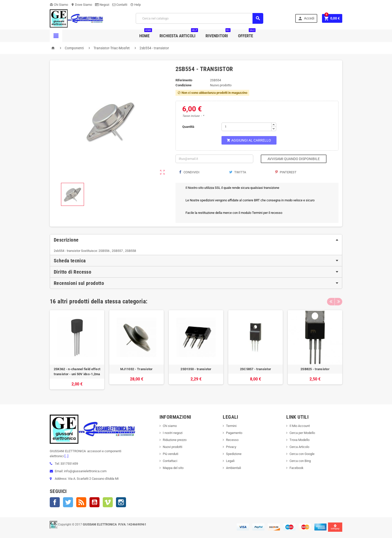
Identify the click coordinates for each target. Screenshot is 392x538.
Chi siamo (170, 426)
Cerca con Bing (300, 461)
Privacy (231, 447)
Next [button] (338, 301)
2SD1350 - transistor (196, 369)
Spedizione (234, 454)
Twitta (237, 172)
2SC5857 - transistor (255, 369)
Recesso (232, 440)
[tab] (196, 240)
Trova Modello (299, 440)
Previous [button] (331, 301)
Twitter (68, 502)
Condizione (183, 85)
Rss (81, 502)
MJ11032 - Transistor (136, 369)
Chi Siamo (59, 5)
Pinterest (286, 172)
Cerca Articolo (299, 447)
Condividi (189, 172)
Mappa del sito (173, 468)
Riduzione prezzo (175, 440)
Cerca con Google (302, 454)
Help (135, 5)
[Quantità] (246, 127)
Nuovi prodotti (172, 447)
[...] (66, 456)
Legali (230, 461)
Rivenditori (218, 34)
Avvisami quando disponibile (294, 159)
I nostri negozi (173, 433)
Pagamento (234, 433)
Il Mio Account (300, 426)
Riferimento (184, 80)
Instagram (121, 502)
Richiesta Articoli (179, 34)
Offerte (247, 34)
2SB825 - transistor (315, 369)
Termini (231, 426)
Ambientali (233, 468)
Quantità (188, 127)
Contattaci (170, 461)
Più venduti (170, 454)
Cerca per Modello (302, 433)
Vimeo (108, 502)
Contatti (120, 5)
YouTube (94, 502)
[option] (77, 350)
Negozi (102, 5)
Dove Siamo (81, 5)
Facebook (55, 502)
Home (146, 34)
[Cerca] (199, 18)
